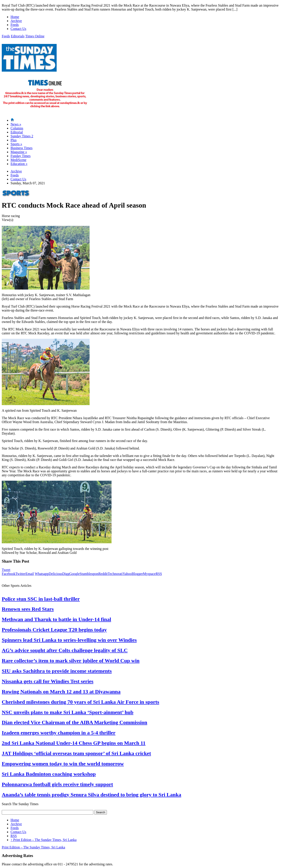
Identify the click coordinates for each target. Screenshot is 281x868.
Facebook (9, 574)
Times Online (35, 36)
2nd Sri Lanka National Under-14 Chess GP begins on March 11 (74, 743)
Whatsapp (42, 574)
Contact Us (18, 29)
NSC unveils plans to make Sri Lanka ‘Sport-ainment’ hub (68, 712)
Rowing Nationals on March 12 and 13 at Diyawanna (61, 692)
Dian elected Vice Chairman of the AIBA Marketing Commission (75, 722)
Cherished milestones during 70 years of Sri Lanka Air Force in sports (80, 702)
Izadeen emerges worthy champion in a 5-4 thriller (59, 733)
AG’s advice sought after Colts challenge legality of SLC (65, 650)
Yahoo (127, 574)
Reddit (103, 574)
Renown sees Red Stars (28, 609)
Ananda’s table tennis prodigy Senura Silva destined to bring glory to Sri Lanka (91, 795)
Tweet (6, 570)
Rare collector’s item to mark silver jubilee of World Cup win (71, 661)
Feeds (15, 25)
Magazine (19, 152)
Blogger (137, 574)
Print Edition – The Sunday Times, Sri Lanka (44, 840)
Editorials (18, 36)
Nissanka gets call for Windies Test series (48, 681)
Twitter (20, 574)
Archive (16, 21)
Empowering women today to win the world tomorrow (63, 764)
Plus (14, 140)
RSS (159, 574)
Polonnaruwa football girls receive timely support (57, 784)
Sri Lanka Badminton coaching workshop (49, 774)
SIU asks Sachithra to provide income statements (57, 671)
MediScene (18, 160)
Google (74, 574)
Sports (16, 144)
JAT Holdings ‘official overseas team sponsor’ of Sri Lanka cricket (76, 753)
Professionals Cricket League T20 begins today (54, 630)
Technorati (115, 574)
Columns (17, 128)
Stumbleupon (89, 574)
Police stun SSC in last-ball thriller (41, 599)
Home (15, 17)
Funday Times (21, 156)
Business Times (22, 148)
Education (19, 164)
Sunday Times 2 (22, 136)
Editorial (17, 132)
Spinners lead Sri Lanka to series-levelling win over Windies (69, 640)
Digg (66, 574)
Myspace (149, 574)
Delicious (55, 574)
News (16, 124)
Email (30, 574)
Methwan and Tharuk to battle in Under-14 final (56, 619)
